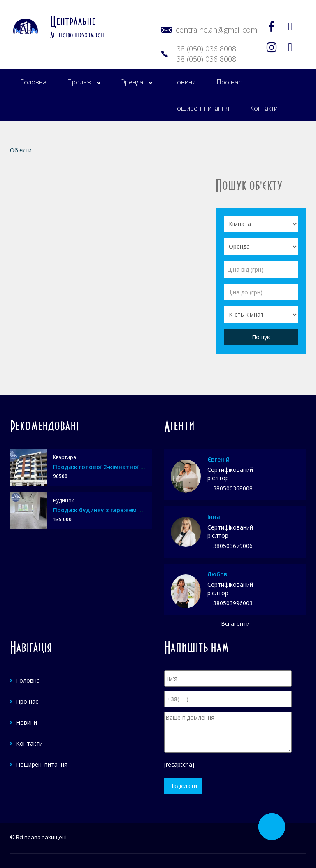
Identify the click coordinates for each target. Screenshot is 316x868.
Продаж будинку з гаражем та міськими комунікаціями (137, 510)
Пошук (261, 337)
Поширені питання (201, 108)
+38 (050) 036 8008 (204, 49)
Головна (33, 82)
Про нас (229, 82)
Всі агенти (235, 624)
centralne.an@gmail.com (216, 30)
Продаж (79, 82)
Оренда (132, 82)
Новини (184, 82)
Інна (214, 517)
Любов (217, 574)
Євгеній (218, 459)
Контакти (264, 108)
